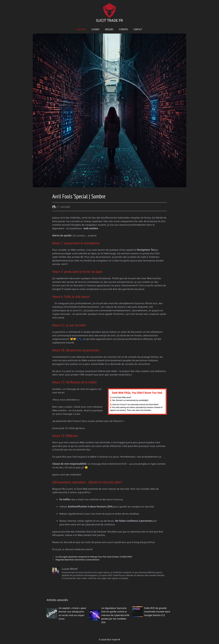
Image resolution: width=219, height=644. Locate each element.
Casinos (95, 29)
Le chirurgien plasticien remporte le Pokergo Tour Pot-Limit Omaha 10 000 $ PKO (94, 557)
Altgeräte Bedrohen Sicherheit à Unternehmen (77, 560)
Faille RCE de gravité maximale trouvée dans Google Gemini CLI (157, 612)
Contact (138, 29)
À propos (123, 29)
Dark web (81, 29)
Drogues (109, 29)
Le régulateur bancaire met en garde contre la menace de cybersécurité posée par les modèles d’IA (115, 615)
